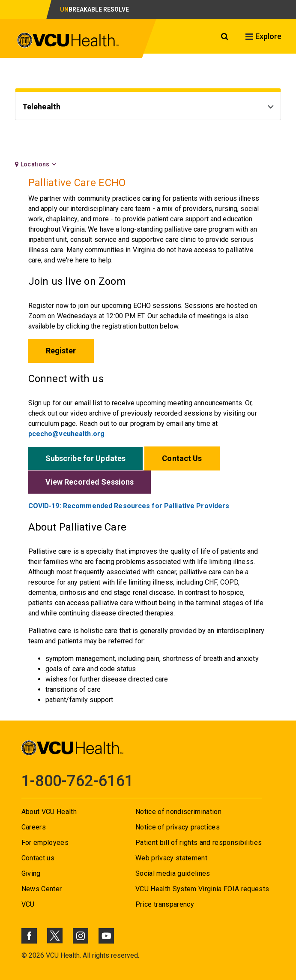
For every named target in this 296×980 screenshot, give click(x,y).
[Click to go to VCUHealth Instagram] (81, 936)
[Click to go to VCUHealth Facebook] (29, 936)
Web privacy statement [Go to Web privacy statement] (171, 858)
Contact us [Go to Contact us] (38, 858)
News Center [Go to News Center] (42, 889)
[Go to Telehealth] (148, 108)
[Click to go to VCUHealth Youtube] (106, 936)
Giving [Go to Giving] (31, 873)
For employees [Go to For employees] (45, 843)
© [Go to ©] (24, 955)
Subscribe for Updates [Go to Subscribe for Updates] (86, 458)
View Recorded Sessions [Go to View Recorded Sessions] (90, 482)
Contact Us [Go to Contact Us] (182, 458)
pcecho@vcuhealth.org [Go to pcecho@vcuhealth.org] (66, 434)
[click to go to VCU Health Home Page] (68, 40)
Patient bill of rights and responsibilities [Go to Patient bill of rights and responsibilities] (199, 843)
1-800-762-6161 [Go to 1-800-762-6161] (78, 781)
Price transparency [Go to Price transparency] (165, 904)
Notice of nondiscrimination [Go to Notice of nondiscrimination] (178, 812)
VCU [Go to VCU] (28, 904)
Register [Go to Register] (61, 351)
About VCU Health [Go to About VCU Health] (49, 812)
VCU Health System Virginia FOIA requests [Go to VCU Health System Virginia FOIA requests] (202, 889)
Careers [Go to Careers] (34, 827)
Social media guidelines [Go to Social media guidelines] (173, 873)
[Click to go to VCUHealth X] (55, 935)
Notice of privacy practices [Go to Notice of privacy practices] (178, 827)
